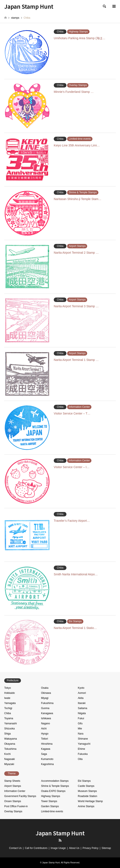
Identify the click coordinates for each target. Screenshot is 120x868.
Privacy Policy (90, 848)
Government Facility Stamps (20, 796)
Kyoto (81, 688)
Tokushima (10, 749)
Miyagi (45, 698)
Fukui (81, 718)
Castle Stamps (86, 786)
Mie (80, 729)
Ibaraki (82, 703)
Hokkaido (10, 693)
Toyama (9, 718)
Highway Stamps (51, 796)
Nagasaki (10, 759)
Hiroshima (47, 744)
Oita (80, 759)
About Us (74, 848)
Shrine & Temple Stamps (55, 786)
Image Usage (58, 848)
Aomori (82, 693)
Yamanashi (10, 723)
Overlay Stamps (13, 811)
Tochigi (8, 708)
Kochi (7, 754)
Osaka (45, 688)
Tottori (45, 739)
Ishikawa (46, 718)
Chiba (8, 713)
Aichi (44, 729)
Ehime (81, 749)
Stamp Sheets (12, 781)
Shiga (8, 734)
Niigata (82, 713)
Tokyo (8, 688)
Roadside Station (88, 796)
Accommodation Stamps (55, 781)
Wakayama (11, 739)
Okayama (10, 744)
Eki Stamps (84, 781)
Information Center (15, 791)
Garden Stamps (50, 806)
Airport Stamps (13, 786)
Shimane (83, 739)
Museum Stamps (87, 791)
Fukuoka (83, 754)
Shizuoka (9, 729)
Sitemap (106, 848)
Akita (81, 698)
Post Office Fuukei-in (16, 806)
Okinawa (46, 693)
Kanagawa (47, 713)
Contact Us (15, 848)
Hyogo (45, 734)
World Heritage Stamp (90, 801)
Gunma (45, 708)
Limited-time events (52, 811)
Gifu (80, 723)
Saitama (83, 708)
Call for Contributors (36, 848)
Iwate (7, 698)
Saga (44, 754)
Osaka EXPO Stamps (53, 791)
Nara (81, 734)
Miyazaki (9, 764)
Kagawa (46, 749)
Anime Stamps (86, 806)
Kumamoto (47, 759)
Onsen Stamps (13, 801)
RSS (60, 840)
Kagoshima (47, 764)
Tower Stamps (49, 801)
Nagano (46, 723)
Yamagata (10, 703)
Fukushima (47, 703)
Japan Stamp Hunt (60, 833)
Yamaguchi (84, 744)
